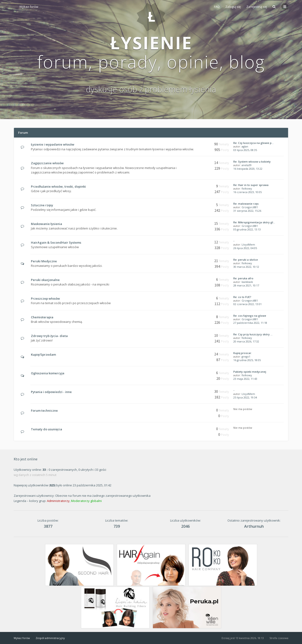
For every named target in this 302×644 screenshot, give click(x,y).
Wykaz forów (29, 7)
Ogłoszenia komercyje (48, 373)
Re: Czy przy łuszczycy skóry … (253, 334)
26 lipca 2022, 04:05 (245, 248)
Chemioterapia (42, 317)
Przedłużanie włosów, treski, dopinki (58, 186)
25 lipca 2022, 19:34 (245, 397)
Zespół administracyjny (50, 638)
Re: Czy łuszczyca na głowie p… (254, 143)
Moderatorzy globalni (86, 501)
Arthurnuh (254, 526)
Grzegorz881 (250, 207)
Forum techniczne (44, 411)
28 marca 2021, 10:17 (246, 285)
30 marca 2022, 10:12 (246, 267)
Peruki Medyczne (44, 261)
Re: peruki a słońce (246, 260)
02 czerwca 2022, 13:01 (247, 304)
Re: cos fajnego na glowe (250, 316)
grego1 (246, 357)
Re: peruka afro (243, 278)
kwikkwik (247, 282)
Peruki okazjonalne (45, 280)
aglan (245, 146)
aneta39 (247, 165)
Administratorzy (58, 501)
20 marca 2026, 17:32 (246, 341)
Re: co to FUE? (242, 297)
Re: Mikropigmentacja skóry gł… (254, 222)
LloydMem (248, 244)
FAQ (217, 7)
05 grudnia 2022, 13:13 (247, 229)
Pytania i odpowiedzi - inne (51, 392)
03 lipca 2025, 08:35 (245, 150)
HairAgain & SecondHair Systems (56, 242)
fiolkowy (247, 188)
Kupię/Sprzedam (43, 354)
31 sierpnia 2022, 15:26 (247, 211)
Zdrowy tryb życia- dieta (49, 336)
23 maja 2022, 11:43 (245, 379)
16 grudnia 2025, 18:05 (247, 360)
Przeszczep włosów (45, 298)
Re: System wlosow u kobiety (252, 162)
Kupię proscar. (243, 353)
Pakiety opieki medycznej (250, 372)
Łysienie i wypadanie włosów (53, 144)
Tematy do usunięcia (46, 429)
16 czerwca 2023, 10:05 (247, 192)
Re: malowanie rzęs (246, 204)
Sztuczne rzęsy (42, 205)
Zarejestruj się (257, 7)
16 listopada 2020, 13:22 (248, 169)
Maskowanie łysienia (46, 224)
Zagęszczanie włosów (47, 163)
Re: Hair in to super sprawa (251, 185)
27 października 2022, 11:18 (250, 323)
